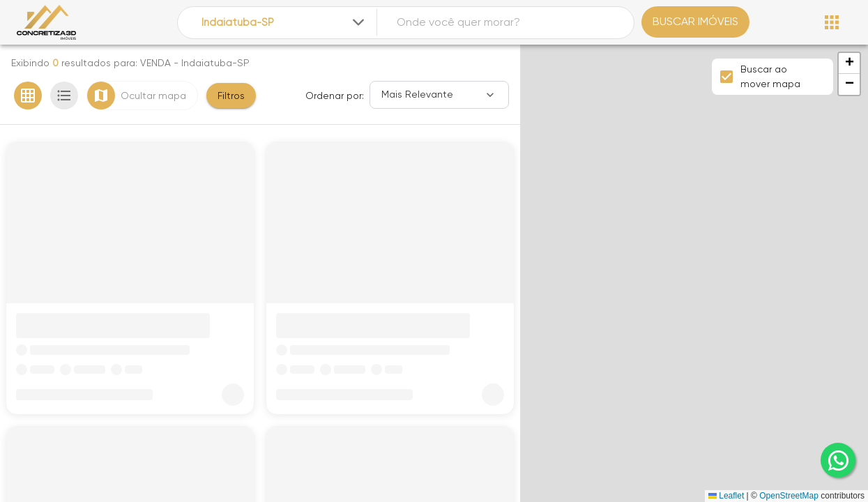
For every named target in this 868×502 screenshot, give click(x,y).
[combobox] (284, 23)
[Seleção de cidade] (284, 23)
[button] (849, 63)
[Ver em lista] (64, 96)
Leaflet (726, 496)
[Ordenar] (439, 95)
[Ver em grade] (28, 96)
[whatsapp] (838, 460)
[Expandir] (358, 22)
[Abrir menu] (832, 22)
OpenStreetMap (789, 496)
